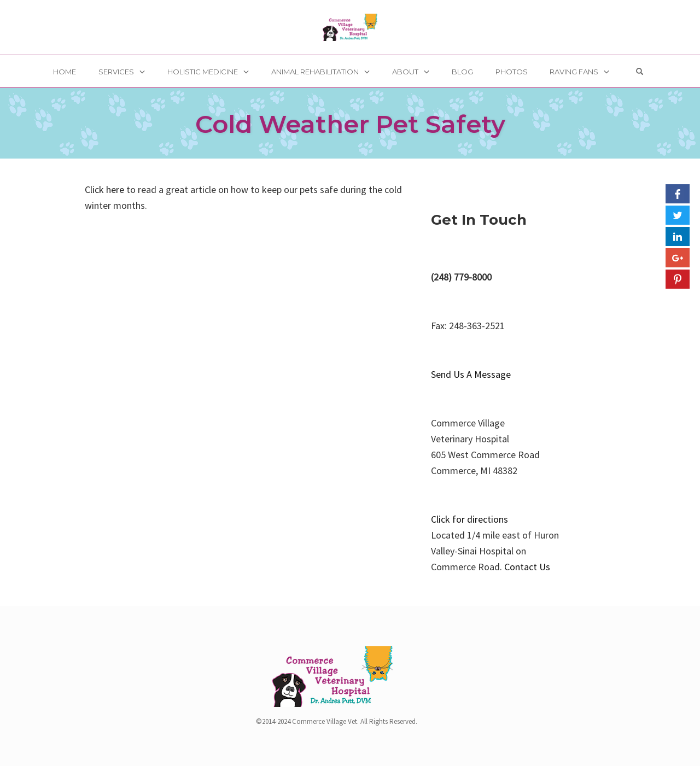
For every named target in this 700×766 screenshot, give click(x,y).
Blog (462, 72)
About (405, 72)
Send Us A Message (471, 374)
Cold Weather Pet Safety (350, 124)
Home (65, 72)
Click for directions (469, 519)
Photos (512, 72)
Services (116, 72)
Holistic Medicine (203, 72)
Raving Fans (574, 72)
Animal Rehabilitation (315, 72)
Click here (104, 189)
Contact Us (527, 567)
